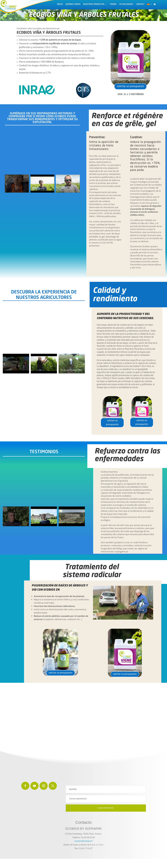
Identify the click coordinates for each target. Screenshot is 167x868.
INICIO (60, 4)
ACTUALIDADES (126, 4)
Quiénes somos (73, 4)
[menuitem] (150, 5)
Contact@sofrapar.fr (83, 844)
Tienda (113, 4)
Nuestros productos (94, 4)
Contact (140, 4)
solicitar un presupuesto (130, 88)
